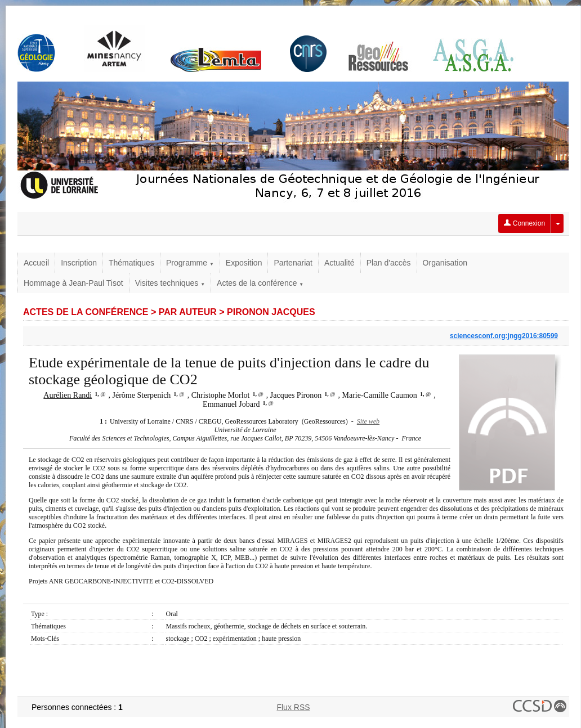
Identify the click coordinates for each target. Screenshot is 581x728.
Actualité (339, 263)
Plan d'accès (389, 263)
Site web (368, 421)
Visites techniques (170, 283)
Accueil (36, 263)
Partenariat (293, 263)
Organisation (445, 263)
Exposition (244, 263)
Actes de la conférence (260, 283)
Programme (190, 263)
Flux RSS (293, 707)
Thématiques (131, 263)
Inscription (79, 263)
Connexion (524, 223)
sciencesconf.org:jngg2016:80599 (504, 336)
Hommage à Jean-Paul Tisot (73, 283)
